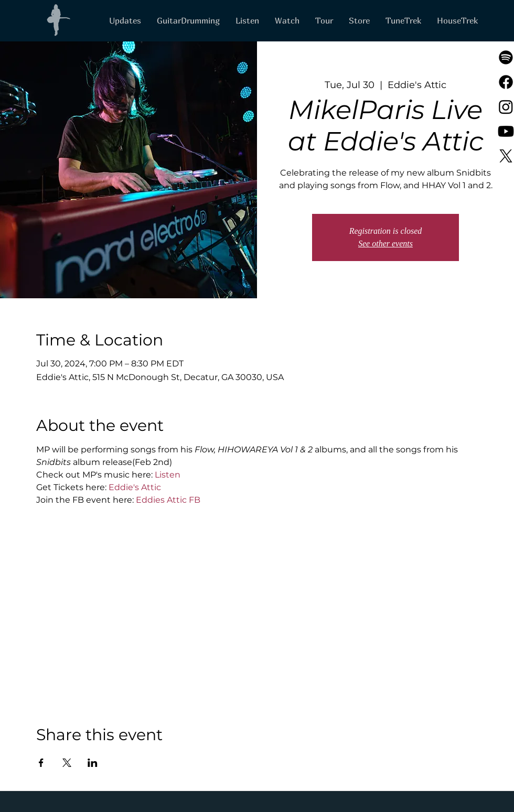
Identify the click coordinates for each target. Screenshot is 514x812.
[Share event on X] (67, 763)
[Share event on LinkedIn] (93, 763)
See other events (385, 243)
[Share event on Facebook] (41, 763)
